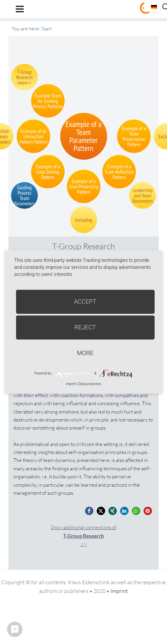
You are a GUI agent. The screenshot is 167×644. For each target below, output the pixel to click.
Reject (85, 327)
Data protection (90, 384)
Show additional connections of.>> (83, 536)
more (85, 353)
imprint (71, 384)
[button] (89, 511)
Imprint (119, 591)
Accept (85, 301)
